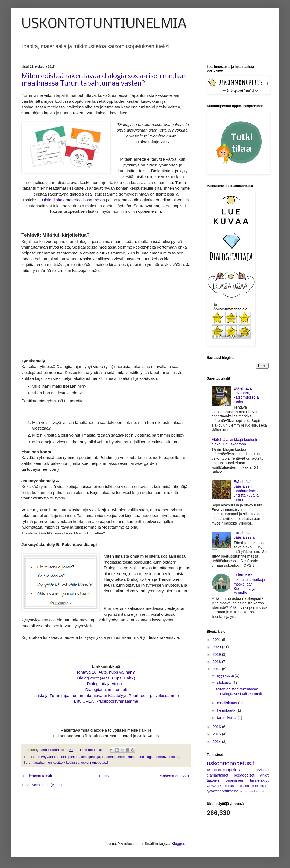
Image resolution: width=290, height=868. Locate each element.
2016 (217, 727)
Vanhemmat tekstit (174, 776)
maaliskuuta (228, 703)
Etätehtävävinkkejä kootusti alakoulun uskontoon (234, 442)
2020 (217, 647)
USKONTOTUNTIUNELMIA (104, 24)
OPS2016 (214, 786)
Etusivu (105, 776)
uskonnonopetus (223, 770)
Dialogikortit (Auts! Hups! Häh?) (106, 678)
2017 (217, 669)
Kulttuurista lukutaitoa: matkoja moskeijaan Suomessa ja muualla (249, 584)
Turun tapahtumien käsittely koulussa (51, 763)
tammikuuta (227, 718)
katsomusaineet (114, 757)
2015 (217, 734)
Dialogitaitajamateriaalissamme (70, 200)
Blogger (178, 844)
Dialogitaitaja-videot (105, 684)
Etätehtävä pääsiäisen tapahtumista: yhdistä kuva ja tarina (246, 491)
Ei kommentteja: (90, 750)
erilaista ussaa (237, 786)
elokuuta (225, 683)
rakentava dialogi (166, 757)
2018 (217, 662)
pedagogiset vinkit (251, 775)
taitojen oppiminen (225, 780)
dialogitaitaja (90, 757)
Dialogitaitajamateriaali (106, 690)
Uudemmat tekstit (37, 776)
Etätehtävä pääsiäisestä (244, 535)
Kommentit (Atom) (47, 785)
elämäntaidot (218, 775)
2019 (217, 654)
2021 (217, 640)
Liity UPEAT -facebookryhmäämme (106, 701)
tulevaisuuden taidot (253, 791)
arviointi (262, 770)
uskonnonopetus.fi (95, 763)
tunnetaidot (259, 780)
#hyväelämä (50, 757)
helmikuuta (227, 710)
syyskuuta (226, 675)
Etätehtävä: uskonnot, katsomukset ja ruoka (246, 395)
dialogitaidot (70, 757)
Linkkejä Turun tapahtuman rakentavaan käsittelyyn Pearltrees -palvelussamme (106, 695)
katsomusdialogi (140, 757)
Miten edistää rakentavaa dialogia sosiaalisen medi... (241, 691)
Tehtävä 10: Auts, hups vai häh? (106, 672)
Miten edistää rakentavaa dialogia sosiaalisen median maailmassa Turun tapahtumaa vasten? (104, 80)
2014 (217, 742)
